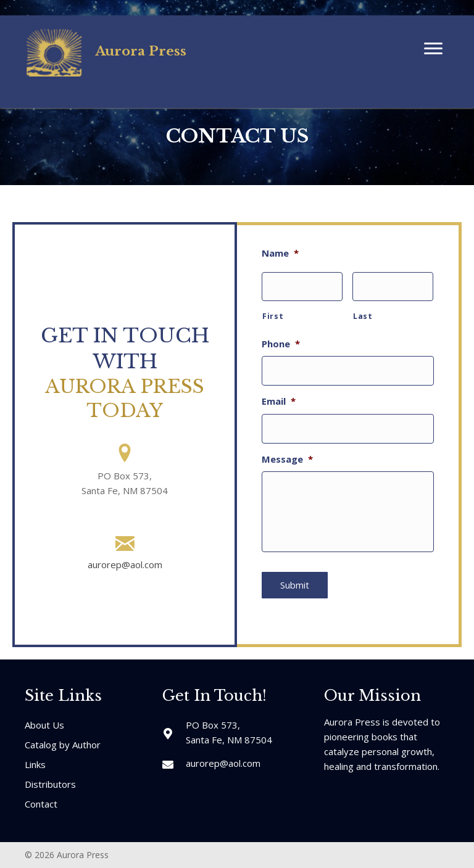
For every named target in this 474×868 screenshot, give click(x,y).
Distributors (50, 782)
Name (280, 253)
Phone (281, 340)
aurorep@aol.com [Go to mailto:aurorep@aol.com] (223, 761)
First (273, 312)
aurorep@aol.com (125, 564)
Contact (41, 801)
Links (35, 762)
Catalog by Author (63, 742)
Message (287, 448)
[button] (433, 49)
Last (363, 312)
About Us (44, 722)
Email (279, 394)
